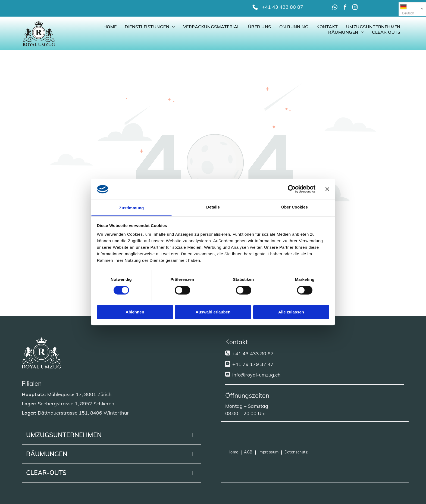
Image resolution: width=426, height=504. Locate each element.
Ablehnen (135, 312)
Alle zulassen (291, 312)
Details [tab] (213, 207)
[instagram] (355, 8)
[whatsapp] (335, 8)
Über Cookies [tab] (295, 207)
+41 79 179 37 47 (253, 364)
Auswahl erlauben (213, 312)
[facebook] (345, 8)
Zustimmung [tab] (132, 208)
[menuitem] (110, 27)
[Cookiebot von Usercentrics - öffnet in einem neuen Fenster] (292, 189)
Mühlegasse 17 (65, 394)
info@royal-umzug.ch (256, 375)
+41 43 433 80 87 (283, 7)
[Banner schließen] (327, 189)
